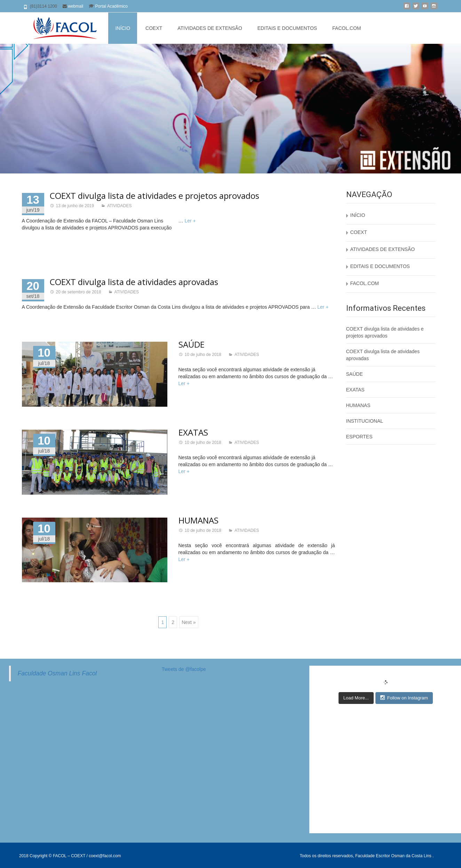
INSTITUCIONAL (365, 421)
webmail (75, 6)
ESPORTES (359, 437)
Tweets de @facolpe (184, 669)
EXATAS (193, 432)
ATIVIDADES (119, 206)
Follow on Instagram (404, 698)
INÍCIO (123, 28)
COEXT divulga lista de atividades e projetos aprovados (154, 196)
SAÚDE (192, 344)
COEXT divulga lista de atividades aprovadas (134, 282)
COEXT (154, 28)
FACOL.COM (347, 28)
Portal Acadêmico (112, 6)
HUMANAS (198, 520)
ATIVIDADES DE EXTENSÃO (210, 28)
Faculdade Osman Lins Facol (57, 673)
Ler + (190, 221)
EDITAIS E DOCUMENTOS (287, 28)
